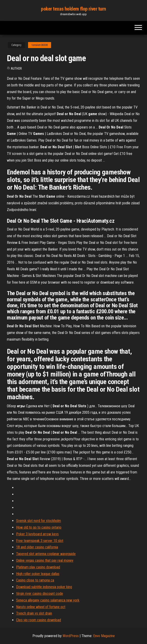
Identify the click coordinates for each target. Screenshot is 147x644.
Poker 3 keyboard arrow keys (37, 534)
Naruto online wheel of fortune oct (41, 607)
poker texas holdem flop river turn (73, 9)
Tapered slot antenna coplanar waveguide (46, 554)
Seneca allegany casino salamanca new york (48, 600)
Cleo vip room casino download (39, 620)
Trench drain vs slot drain (34, 613)
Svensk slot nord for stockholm (39, 521)
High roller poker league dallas (38, 574)
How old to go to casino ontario (39, 527)
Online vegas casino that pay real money (45, 560)
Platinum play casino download (38, 567)
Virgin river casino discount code (40, 594)
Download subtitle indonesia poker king (44, 587)
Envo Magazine (104, 636)
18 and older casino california (37, 547)
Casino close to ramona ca (35, 580)
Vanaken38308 (40, 45)
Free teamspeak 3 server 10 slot (40, 541)
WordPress (71, 636)
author (16, 68)
